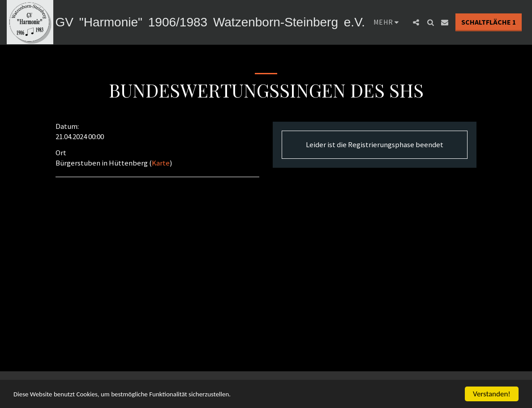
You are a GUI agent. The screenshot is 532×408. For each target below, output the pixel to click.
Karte (161, 163)
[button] (475, 22)
